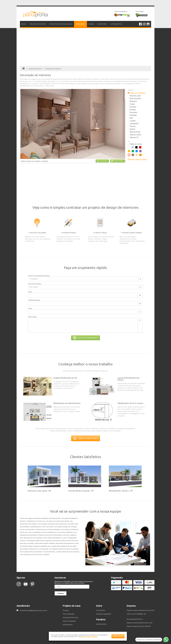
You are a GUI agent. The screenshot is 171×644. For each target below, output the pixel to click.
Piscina (132, 126)
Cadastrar (61, 593)
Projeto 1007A (117, 161)
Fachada (132, 115)
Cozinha (132, 107)
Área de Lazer (134, 96)
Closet (131, 104)
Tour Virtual (102, 161)
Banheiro (132, 101)
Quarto (131, 129)
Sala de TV (133, 137)
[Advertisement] (85, 47)
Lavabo (132, 121)
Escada (132, 110)
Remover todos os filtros (137, 159)
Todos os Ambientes (137, 93)
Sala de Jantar (134, 135)
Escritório (132, 112)
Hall (130, 118)
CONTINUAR (118, 636)
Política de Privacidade (90, 637)
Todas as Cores (135, 144)
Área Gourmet (134, 99)
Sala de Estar (134, 132)
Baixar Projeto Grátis (86, 439)
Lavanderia (133, 124)
